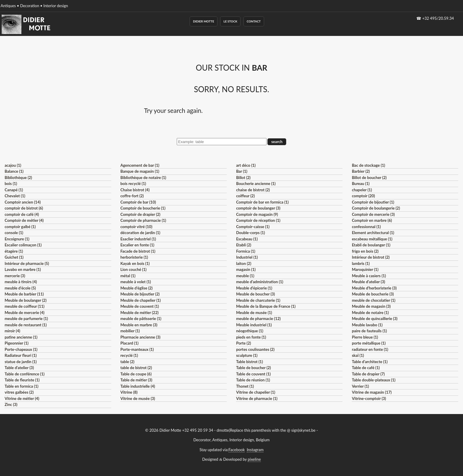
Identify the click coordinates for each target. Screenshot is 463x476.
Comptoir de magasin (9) (257, 214)
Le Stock (230, 21)
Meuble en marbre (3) (139, 325)
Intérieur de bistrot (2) (371, 257)
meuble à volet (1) (135, 282)
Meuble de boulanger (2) (25, 300)
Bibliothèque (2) (18, 178)
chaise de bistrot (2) (253, 190)
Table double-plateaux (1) (374, 380)
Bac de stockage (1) (368, 165)
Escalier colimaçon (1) (23, 245)
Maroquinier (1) (365, 269)
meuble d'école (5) (20, 288)
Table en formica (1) (21, 386)
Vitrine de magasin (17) (372, 392)
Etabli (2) (243, 245)
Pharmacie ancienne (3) (140, 337)
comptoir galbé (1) (20, 227)
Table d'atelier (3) (19, 368)
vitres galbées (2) (19, 392)
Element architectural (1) (373, 233)
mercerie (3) (15, 276)
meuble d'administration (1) (259, 282)
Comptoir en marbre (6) (372, 220)
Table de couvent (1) (253, 374)
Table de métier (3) (136, 380)
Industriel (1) (247, 257)
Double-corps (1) (250, 233)
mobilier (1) (130, 331)
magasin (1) (246, 269)
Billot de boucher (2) (369, 178)
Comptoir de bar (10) (138, 202)
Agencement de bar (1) (140, 165)
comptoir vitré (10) (136, 227)
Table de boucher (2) (253, 368)
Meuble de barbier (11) (24, 294)
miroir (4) (12, 331)
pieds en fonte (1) (251, 337)
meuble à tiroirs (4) (21, 282)
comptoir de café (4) (22, 214)
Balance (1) (14, 171)
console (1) (14, 233)
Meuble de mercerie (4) (24, 313)
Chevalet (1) (15, 196)
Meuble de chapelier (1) (140, 300)
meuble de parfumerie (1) (26, 319)
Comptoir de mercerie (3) (373, 214)
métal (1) (128, 276)
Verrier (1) (360, 386)
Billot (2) (243, 178)
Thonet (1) (245, 386)
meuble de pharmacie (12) (258, 319)
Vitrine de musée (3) (138, 398)
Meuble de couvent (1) (140, 306)
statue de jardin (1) (20, 362)
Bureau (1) (361, 184)
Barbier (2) (361, 171)
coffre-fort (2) (132, 196)
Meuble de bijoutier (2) (140, 294)
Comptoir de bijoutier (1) (373, 202)
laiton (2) (244, 263)
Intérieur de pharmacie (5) (27, 263)
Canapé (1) (14, 190)
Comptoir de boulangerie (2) (376, 208)
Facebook (237, 450)
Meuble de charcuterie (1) (258, 300)
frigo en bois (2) (365, 251)
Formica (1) (246, 251)
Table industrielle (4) (138, 386)
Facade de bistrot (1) (138, 251)
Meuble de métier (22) (139, 313)
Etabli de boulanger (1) (371, 245)
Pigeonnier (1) (16, 343)
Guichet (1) (14, 257)
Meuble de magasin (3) (371, 306)
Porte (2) (243, 343)
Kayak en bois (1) (135, 263)
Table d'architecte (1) (370, 362)
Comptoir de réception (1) (258, 220)
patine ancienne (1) (21, 337)
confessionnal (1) (366, 227)
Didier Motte (204, 21)
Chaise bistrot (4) (135, 190)
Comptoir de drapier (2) (140, 214)
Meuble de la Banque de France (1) (266, 306)
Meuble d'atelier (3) (368, 282)
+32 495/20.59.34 (438, 18)
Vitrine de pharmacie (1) (257, 398)
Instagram (255, 450)
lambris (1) (361, 263)
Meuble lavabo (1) (367, 325)
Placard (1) (129, 343)
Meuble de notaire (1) (370, 313)
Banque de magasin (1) (140, 171)
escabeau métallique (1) (372, 239)
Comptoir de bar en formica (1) (262, 202)
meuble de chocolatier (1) (374, 300)
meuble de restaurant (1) (26, 325)
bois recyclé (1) (133, 184)
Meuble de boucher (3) (255, 294)
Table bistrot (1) (249, 362)
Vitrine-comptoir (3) (369, 398)
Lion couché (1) (133, 269)
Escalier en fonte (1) (137, 245)
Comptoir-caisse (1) (253, 227)
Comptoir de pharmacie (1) (143, 220)
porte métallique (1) (369, 343)
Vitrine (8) (129, 392)
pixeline (254, 459)
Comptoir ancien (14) (23, 202)
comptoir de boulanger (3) (258, 208)
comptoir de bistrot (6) (24, 208)
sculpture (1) (247, 355)
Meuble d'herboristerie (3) (374, 288)
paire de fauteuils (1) (369, 331)
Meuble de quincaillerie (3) (374, 319)
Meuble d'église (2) (136, 288)
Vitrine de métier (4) (22, 398)
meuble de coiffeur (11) (24, 306)
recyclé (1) (129, 355)
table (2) (127, 362)
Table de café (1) (366, 368)
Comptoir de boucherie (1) (143, 208)
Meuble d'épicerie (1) (254, 288)
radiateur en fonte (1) (370, 349)
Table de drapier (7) (368, 374)
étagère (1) (14, 251)
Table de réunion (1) (253, 380)
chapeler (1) (362, 190)
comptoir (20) (363, 196)
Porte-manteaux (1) (137, 349)
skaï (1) (358, 355)
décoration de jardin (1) (140, 233)
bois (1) (11, 184)
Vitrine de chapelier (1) (256, 392)
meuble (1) (245, 276)
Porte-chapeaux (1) (21, 349)
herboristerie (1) (134, 257)
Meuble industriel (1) (254, 325)
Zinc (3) (11, 404)
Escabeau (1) (247, 239)
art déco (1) (246, 165)
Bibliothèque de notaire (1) (143, 178)
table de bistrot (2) (136, 368)
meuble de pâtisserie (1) (141, 319)
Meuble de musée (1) (254, 313)
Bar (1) (242, 171)
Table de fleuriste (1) (22, 380)
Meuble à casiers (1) (369, 276)
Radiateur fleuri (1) (20, 355)
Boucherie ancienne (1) (256, 184)
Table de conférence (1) (24, 374)
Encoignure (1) (17, 239)
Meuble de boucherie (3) (373, 294)
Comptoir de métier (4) (24, 220)
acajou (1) (13, 165)
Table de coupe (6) (136, 374)
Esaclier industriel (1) (138, 239)
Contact (254, 21)
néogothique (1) (250, 331)
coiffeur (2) (245, 196)
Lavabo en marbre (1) (23, 269)
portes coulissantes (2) (255, 349)
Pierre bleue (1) (365, 337)
